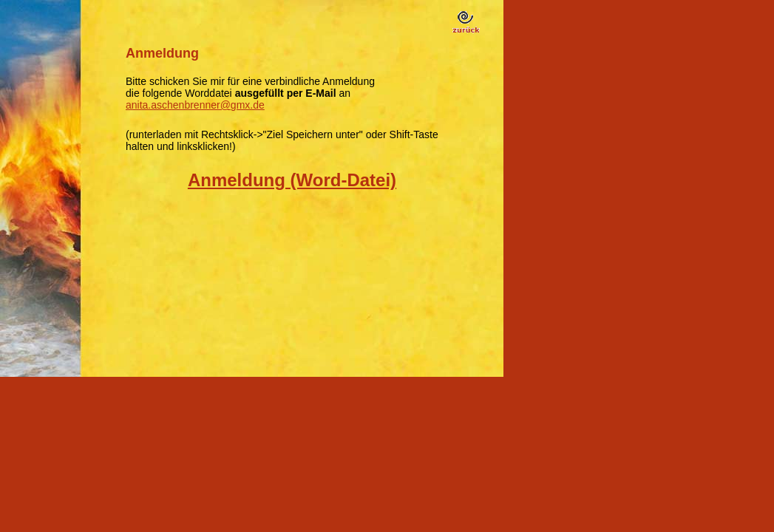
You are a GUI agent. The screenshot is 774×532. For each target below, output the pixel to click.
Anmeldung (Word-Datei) (292, 180)
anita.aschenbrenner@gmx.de (195, 105)
